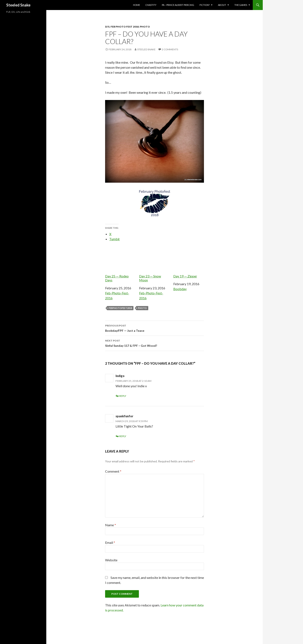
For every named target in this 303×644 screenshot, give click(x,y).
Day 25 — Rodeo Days (120, 264)
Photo (145, 27)
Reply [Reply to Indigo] (123, 396)
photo (142, 308)
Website (111, 560)
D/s (107, 27)
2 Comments (170, 49)
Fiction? (205, 5)
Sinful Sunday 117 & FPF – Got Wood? (155, 343)
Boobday (180, 289)
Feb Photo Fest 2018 (125, 27)
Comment (113, 471)
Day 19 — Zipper (189, 262)
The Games (241, 5)
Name (111, 525)
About (222, 5)
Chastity (151, 5)
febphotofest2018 (120, 308)
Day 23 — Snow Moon (154, 264)
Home (136, 5)
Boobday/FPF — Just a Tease (155, 328)
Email (110, 542)
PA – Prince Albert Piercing (178, 5)
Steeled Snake (18, 5)
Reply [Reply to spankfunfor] (123, 436)
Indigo (120, 376)
